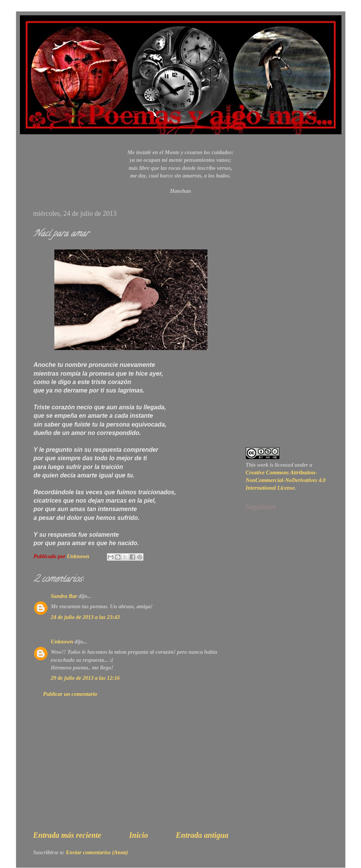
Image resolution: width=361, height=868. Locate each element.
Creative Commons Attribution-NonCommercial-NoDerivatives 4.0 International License (286, 480)
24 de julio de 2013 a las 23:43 (85, 617)
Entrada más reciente (67, 835)
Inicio (138, 835)
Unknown (62, 642)
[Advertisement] (131, 771)
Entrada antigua (202, 835)
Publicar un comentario (70, 694)
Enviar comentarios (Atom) (97, 852)
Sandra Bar (64, 596)
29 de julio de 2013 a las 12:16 (85, 678)
